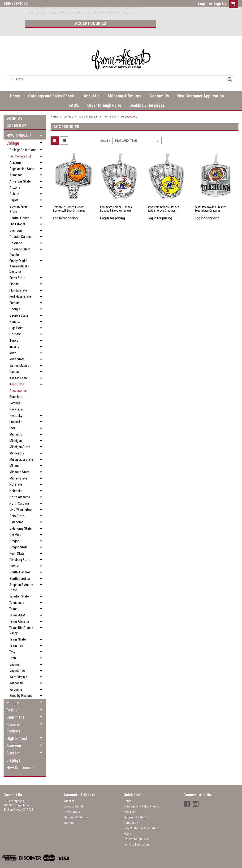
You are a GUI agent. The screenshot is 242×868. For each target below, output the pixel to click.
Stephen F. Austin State (21, 576)
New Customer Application (201, 85)
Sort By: (105, 129)
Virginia (14, 653)
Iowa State (17, 348)
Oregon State (19, 536)
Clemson (16, 219)
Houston (15, 323)
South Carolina (20, 567)
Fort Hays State (20, 285)
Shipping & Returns (125, 85)
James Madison (20, 354)
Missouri (15, 455)
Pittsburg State (20, 549)
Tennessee (17, 592)
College (13, 132)
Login (203, 3)
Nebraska (16, 480)
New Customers (20, 757)
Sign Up (220, 3)
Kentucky (16, 405)
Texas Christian (20, 610)
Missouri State (19, 461)
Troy (12, 641)
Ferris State (17, 267)
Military (13, 691)
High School (17, 727)
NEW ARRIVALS (19, 125)
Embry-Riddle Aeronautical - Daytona (19, 255)
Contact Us (159, 85)
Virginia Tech (18, 659)
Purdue (14, 555)
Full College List (20, 145)
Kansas (15, 361)
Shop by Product (21, 685)
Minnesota (17, 442)
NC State (16, 473)
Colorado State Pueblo (20, 241)
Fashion (13, 699)
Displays (14, 749)
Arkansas (16, 164)
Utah (13, 647)
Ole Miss (15, 523)
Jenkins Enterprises (147, 94)
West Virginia (18, 666)
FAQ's (74, 94)
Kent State (17, 373)
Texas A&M (17, 604)
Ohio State (17, 505)
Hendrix (15, 310)
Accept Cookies (178, 10)
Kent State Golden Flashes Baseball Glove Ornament (116, 198)
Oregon (14, 530)
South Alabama (20, 561)
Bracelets (16, 386)
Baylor (14, 189)
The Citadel (17, 213)
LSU (12, 417)
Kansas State (19, 367)
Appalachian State (22, 158)
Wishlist (69, 790)
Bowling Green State (19, 198)
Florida (14, 273)
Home (15, 85)
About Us (92, 85)
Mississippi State (21, 448)
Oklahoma (16, 511)
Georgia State (19, 304)
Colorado (16, 232)
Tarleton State (19, 585)
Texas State (18, 628)
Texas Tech (17, 634)
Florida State (18, 279)
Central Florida (19, 207)
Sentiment (15, 706)
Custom (13, 742)
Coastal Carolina (21, 226)
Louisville (16, 411)
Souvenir (14, 735)
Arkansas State (20, 170)
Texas (13, 598)
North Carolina (19, 492)
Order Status (72, 801)
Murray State (18, 467)
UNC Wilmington (21, 498)
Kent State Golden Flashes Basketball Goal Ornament (69, 198)
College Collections (23, 139)
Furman (15, 292)
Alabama (15, 151)
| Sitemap (59, 863)
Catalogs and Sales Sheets (52, 85)
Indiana (14, 336)
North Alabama (20, 486)
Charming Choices (14, 717)
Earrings (15, 392)
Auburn (14, 183)
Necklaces (17, 398)
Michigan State (20, 436)
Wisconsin (17, 672)
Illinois (14, 329)
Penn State (17, 542)
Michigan (16, 430)
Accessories (18, 379)
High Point (17, 317)
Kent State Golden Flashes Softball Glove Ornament (163, 198)
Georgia (15, 298)
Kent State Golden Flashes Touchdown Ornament (211, 198)
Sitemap (69, 812)
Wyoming (16, 678)
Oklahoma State (21, 517)
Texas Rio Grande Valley (21, 619)
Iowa (13, 342)
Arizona (15, 176)
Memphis (16, 423)
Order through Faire (104, 94)
